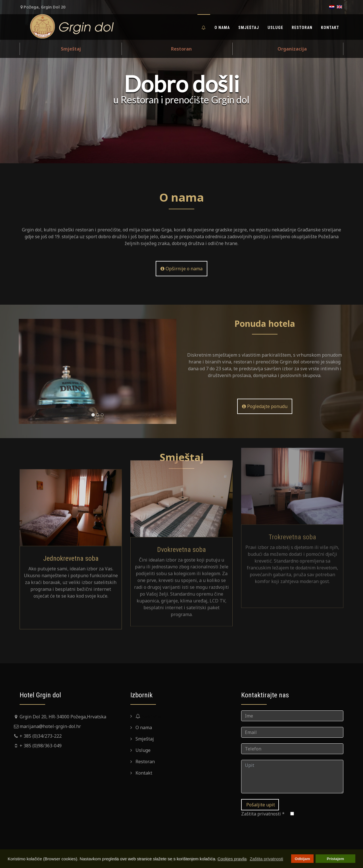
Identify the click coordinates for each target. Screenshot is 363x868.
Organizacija (292, 49)
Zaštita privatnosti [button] (266, 859)
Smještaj (249, 28)
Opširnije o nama (181, 269)
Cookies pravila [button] (232, 859)
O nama (222, 28)
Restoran (302, 28)
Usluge (275, 28)
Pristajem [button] (336, 859)
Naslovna (148, 716)
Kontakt (330, 28)
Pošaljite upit (260, 805)
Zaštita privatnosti (263, 814)
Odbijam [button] (302, 859)
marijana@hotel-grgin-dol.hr (50, 726)
